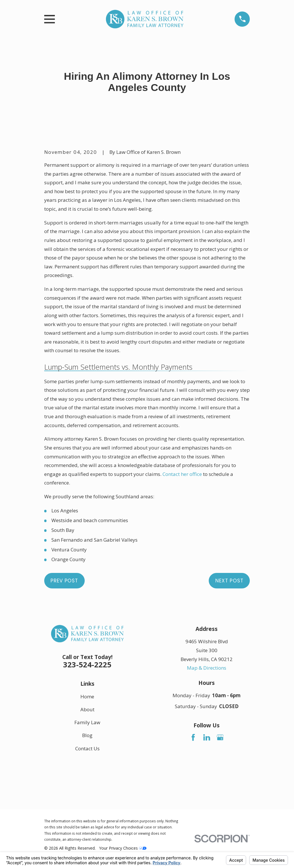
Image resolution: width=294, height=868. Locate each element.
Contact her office (182, 474)
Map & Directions (207, 668)
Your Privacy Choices (123, 848)
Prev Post (64, 581)
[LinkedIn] (207, 737)
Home (87, 696)
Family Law (87, 723)
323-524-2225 (87, 664)
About (87, 709)
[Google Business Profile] (220, 737)
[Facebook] (193, 737)
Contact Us (87, 748)
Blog (87, 736)
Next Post (229, 581)
